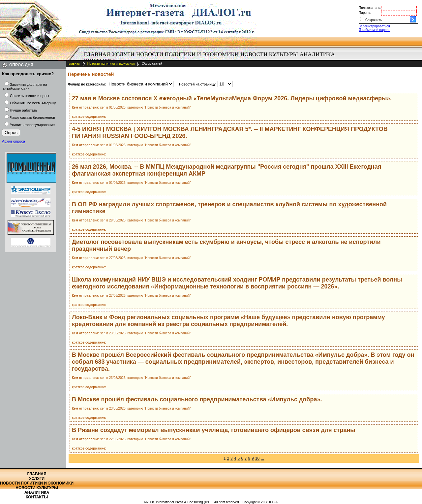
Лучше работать (24, 110)
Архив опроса (14, 141)
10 (257, 458)
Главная (97, 54)
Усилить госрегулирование (32, 125)
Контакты (37, 497)
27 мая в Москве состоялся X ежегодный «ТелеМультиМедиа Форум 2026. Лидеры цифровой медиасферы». (232, 98)
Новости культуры (269, 54)
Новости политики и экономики (187, 54)
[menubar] (211, 58)
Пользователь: (370, 8)
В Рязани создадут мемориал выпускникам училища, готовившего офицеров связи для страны (214, 430)
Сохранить (374, 20)
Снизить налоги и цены (30, 96)
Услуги (123, 54)
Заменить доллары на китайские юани (25, 86)
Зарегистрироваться (374, 26)
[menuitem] (97, 54)
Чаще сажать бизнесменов (32, 118)
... (262, 458)
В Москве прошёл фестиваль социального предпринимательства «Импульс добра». (197, 399)
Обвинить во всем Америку (33, 103)
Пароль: (365, 13)
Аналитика (317, 54)
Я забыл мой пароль (374, 30)
